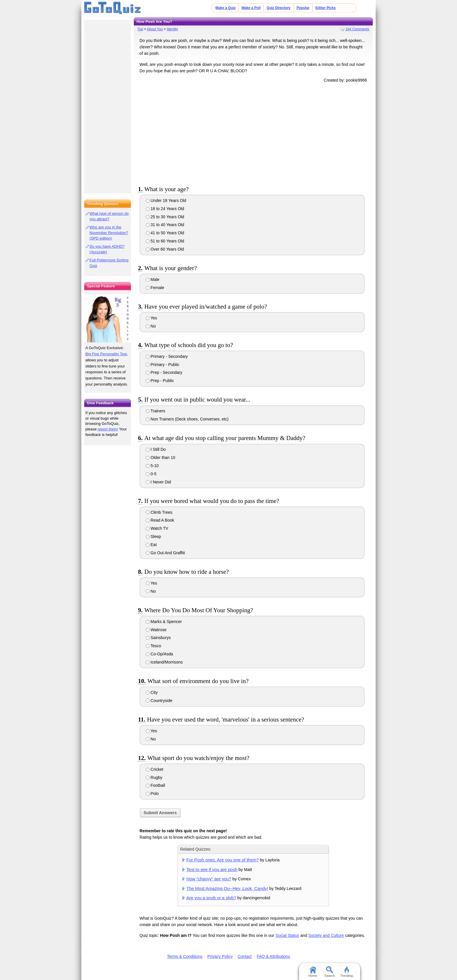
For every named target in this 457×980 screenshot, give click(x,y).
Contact (245, 956)
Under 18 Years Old (166, 200)
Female (155, 288)
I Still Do (156, 449)
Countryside (159, 701)
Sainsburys (158, 638)
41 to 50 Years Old (165, 233)
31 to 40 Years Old (165, 225)
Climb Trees (159, 512)
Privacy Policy (220, 956)
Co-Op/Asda (159, 654)
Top (140, 29)
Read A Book (160, 520)
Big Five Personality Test (106, 354)
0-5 (151, 474)
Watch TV (157, 528)
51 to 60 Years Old (165, 241)
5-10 (152, 466)
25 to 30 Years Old (165, 217)
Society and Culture (326, 935)
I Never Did (158, 482)
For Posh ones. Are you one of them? (223, 860)
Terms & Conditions (185, 956)
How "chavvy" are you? (209, 879)
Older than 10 (161, 458)
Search (330, 972)
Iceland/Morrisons (164, 662)
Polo (152, 793)
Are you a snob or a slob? (211, 898)
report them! (108, 429)
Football (155, 785)
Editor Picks (326, 8)
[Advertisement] (253, 133)
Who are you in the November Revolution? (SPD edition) (109, 233)
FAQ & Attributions (273, 956)
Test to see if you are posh (212, 869)
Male (153, 279)
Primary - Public (163, 365)
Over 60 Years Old (165, 249)
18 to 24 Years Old (165, 209)
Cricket (154, 769)
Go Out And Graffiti (165, 553)
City (152, 692)
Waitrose (156, 630)
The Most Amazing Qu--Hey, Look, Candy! (227, 888)
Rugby (154, 777)
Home (313, 972)
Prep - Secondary (164, 372)
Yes (151, 318)
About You (155, 29)
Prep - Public (160, 381)
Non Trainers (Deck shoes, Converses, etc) (187, 419)
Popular (303, 8)
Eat (151, 545)
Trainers (155, 411)
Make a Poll (251, 8)
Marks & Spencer (164, 622)
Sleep (153, 536)
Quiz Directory (279, 8)
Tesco (153, 646)
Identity (172, 29)
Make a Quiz (225, 8)
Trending (346, 972)
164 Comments (357, 29)
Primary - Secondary (167, 356)
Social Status (287, 935)
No (151, 326)
